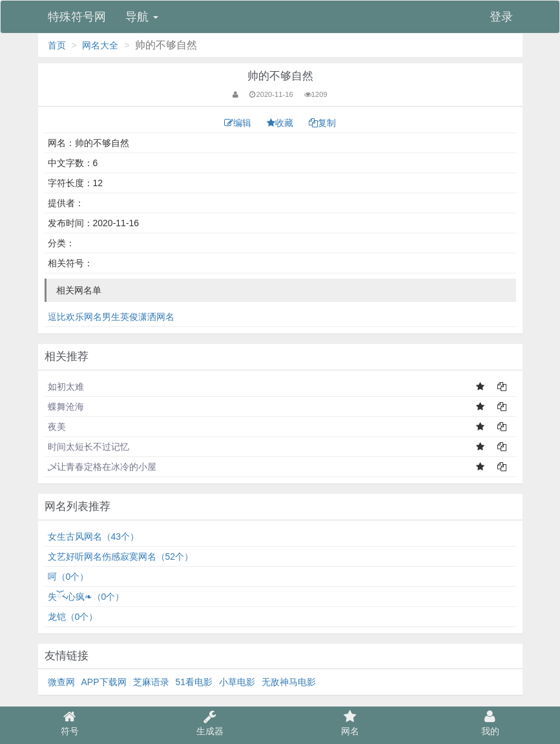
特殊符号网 (77, 17)
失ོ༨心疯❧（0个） (86, 597)
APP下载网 (104, 682)
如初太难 (66, 387)
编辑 (239, 123)
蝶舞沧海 (66, 407)
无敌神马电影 (289, 682)
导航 (142, 17)
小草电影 (237, 682)
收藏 (281, 123)
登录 (501, 17)
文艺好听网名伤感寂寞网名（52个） (121, 557)
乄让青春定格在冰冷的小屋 (102, 467)
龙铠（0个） (73, 617)
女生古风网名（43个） (94, 537)
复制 (322, 123)
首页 (57, 45)
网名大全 (100, 45)
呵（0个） (68, 577)
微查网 (61, 682)
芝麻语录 (151, 682)
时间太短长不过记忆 (88, 447)
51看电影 (194, 682)
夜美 (57, 427)
